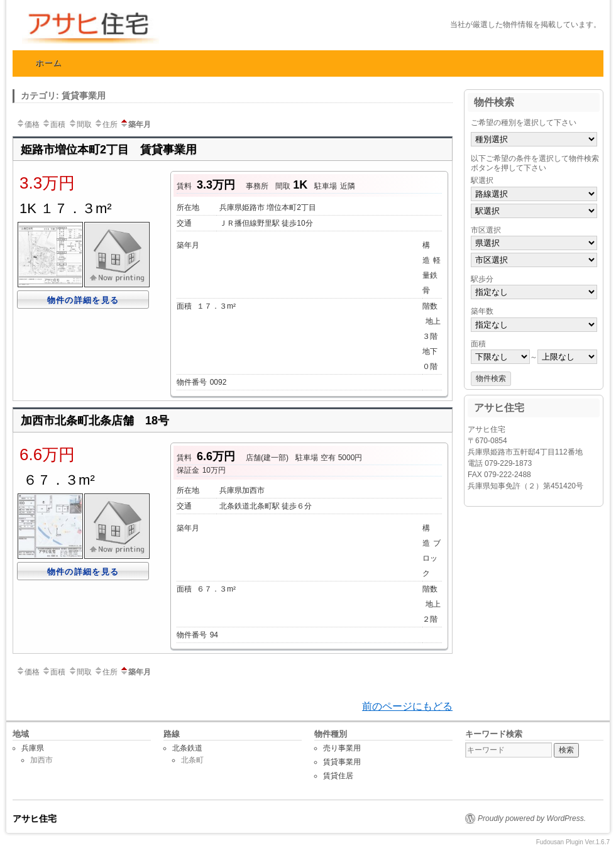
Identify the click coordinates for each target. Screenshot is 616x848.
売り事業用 (342, 748)
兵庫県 (33, 748)
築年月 (135, 124)
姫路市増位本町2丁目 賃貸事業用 (109, 150)
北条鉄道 (187, 748)
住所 (106, 124)
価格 (28, 124)
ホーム (49, 63)
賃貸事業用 (342, 762)
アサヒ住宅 (148, 28)
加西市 (41, 760)
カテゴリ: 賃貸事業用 (63, 96)
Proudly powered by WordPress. (532, 818)
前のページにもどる (407, 706)
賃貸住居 (338, 776)
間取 (80, 124)
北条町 (192, 760)
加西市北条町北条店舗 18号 (95, 421)
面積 (53, 124)
